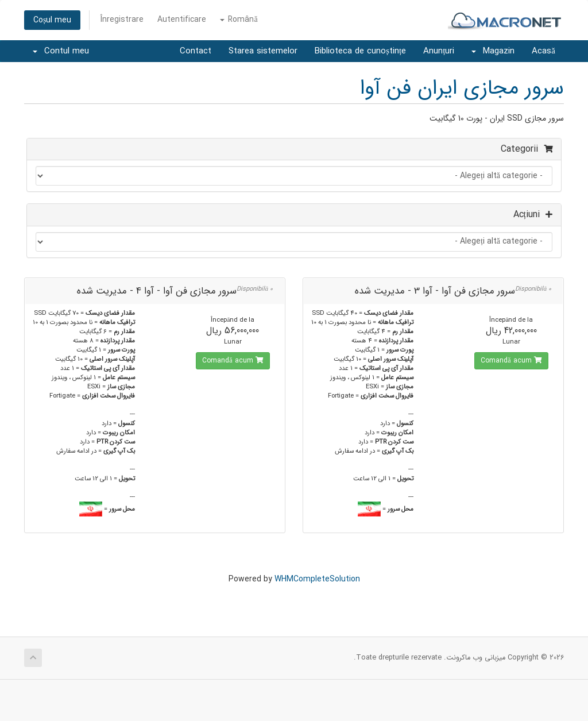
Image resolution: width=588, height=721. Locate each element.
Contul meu (61, 51)
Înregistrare (122, 20)
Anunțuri (439, 51)
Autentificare (182, 20)
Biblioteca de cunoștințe (360, 51)
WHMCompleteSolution (317, 579)
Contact (196, 51)
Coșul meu (52, 20)
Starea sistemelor (263, 51)
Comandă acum (511, 360)
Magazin (493, 51)
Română (239, 20)
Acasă (543, 51)
